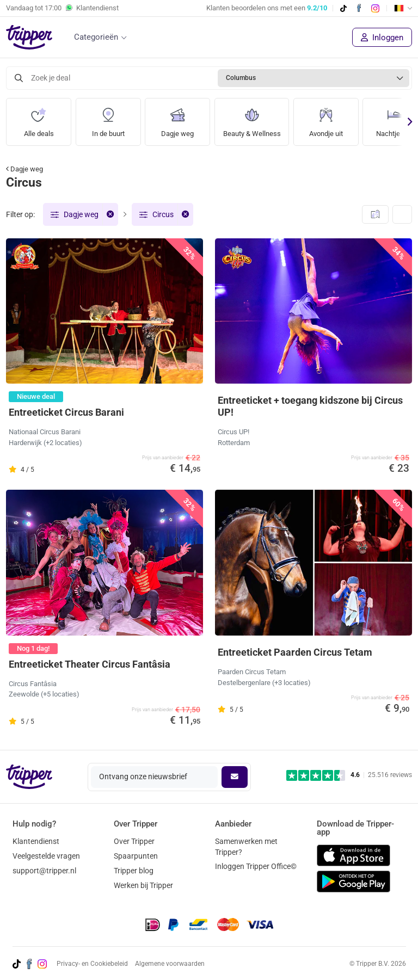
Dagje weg (177, 118)
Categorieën (96, 37)
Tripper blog (134, 871)
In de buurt (108, 118)
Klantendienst (36, 841)
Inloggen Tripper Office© (256, 866)
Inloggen (382, 38)
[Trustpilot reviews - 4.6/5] (349, 775)
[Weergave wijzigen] (402, 214)
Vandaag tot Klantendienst (62, 8)
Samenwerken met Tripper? (246, 846)
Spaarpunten (136, 856)
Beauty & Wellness (254, 118)
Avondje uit (330, 118)
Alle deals (39, 118)
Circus (163, 214)
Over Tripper (134, 841)
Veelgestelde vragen (46, 856)
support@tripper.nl (44, 871)
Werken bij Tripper (143, 885)
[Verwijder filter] (110, 214)
